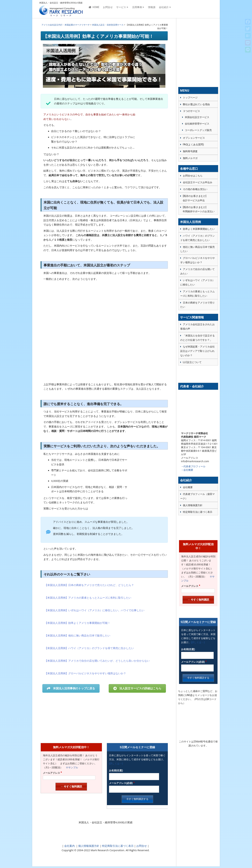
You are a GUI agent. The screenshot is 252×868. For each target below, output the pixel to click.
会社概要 (188, 487)
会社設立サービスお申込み (198, 182)
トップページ (190, 98)
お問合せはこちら (193, 176)
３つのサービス (191, 111)
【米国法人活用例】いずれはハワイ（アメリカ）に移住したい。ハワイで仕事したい (94, 610)
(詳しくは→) (116, 763)
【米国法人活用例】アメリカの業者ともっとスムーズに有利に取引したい (88, 598)
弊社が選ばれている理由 (196, 104)
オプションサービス (194, 138)
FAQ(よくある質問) (193, 144)
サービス (121, 9)
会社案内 (69, 846)
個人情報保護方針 (88, 846)
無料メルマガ (190, 158)
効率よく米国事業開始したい (199, 229)
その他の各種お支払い (195, 189)
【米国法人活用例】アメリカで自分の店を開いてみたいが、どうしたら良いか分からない (97, 661)
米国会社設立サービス (197, 117)
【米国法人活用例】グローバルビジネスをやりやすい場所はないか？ (85, 673)
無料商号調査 (190, 151)
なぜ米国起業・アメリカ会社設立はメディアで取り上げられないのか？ (197, 351)
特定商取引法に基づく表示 (117, 846)
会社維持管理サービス (197, 124)
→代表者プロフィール (193, 466)
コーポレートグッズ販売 (198, 130)
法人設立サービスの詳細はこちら (137, 688)
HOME (94, 9)
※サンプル (71, 767)
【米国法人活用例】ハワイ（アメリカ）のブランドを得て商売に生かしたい (89, 648)
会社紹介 (164, 9)
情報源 (152, 9)
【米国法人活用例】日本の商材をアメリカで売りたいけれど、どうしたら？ (89, 585)
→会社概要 (187, 470)
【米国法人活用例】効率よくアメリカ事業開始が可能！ (77, 623)
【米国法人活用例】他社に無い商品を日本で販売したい (77, 635)
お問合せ (108, 9)
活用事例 (137, 9)
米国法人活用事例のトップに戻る (71, 688)
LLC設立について (192, 362)
